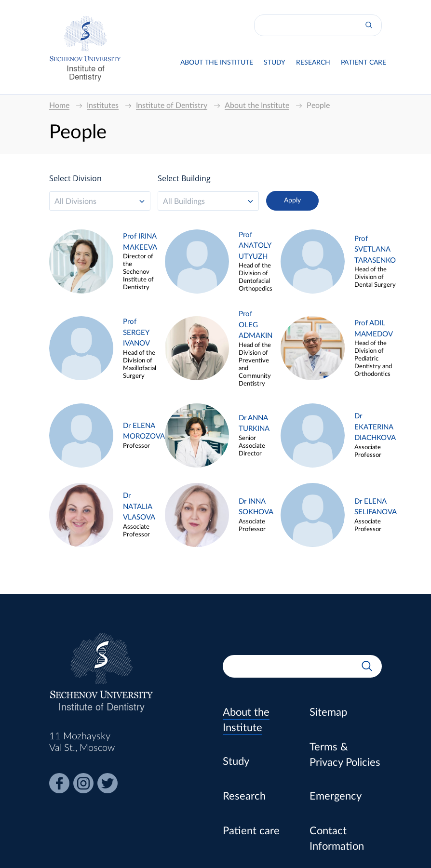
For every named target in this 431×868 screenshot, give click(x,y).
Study (275, 63)
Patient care (364, 63)
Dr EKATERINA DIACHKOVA (375, 427)
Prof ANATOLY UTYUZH (255, 246)
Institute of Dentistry (86, 72)
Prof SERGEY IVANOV (136, 333)
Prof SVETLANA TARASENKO (375, 250)
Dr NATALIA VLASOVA (139, 507)
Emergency (336, 796)
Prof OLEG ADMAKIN (256, 325)
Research (313, 63)
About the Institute (217, 63)
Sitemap (328, 712)
